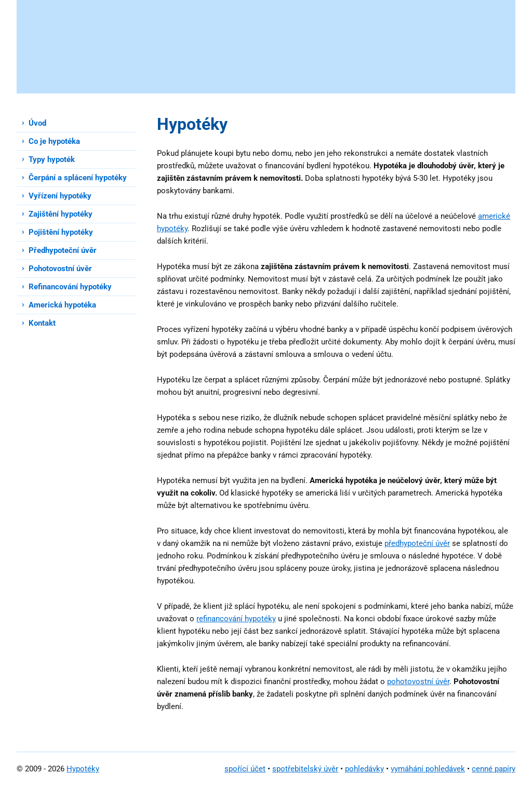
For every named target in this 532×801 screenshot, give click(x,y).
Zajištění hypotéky (61, 214)
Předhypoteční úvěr (63, 250)
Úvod (37, 123)
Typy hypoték (52, 159)
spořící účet (245, 769)
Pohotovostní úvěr (60, 269)
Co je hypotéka (54, 141)
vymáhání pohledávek (428, 769)
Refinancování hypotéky (70, 287)
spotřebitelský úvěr (305, 769)
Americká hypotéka (62, 305)
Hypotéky (83, 769)
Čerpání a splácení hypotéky (78, 178)
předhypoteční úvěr (417, 543)
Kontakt (42, 323)
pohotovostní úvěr (418, 682)
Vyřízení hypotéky (60, 196)
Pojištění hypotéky (61, 232)
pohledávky (364, 769)
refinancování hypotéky (236, 619)
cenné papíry (494, 769)
